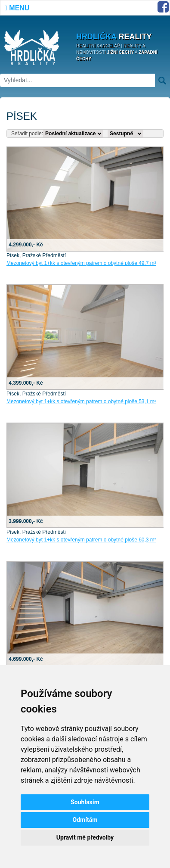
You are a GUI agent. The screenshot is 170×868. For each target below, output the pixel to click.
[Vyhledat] (77, 80)
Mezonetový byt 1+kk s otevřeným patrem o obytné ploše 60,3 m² (81, 540)
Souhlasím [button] (85, 802)
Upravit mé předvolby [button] (85, 837)
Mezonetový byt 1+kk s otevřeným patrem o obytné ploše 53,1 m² (81, 401)
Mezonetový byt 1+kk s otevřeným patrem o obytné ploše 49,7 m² (81, 263)
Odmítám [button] (85, 820)
